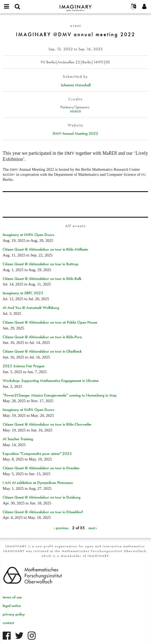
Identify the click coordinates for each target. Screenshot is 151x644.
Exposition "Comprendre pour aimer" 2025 (37, 454)
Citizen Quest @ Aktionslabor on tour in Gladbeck (42, 351)
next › (93, 528)
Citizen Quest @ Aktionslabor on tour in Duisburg (42, 497)
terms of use (12, 597)
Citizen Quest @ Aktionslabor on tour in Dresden (41, 468)
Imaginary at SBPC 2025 (23, 293)
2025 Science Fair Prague (24, 366)
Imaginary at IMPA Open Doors (28, 235)
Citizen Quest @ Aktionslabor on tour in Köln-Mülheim (45, 249)
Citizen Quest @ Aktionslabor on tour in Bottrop (40, 264)
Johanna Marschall (76, 85)
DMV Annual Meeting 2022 (75, 133)
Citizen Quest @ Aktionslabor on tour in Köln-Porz (42, 337)
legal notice (12, 606)
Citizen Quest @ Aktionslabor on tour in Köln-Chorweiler (47, 424)
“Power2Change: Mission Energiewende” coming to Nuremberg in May (60, 395)
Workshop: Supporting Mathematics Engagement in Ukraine (51, 381)
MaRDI (75, 111)
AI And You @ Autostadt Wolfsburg (31, 308)
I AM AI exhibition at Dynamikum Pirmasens (38, 483)
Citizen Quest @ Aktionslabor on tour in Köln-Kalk (42, 279)
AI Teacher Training (18, 439)
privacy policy (14, 614)
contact (8, 623)
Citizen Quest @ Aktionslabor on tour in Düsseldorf (43, 512)
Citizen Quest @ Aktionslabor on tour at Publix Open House (50, 322)
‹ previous (61, 528)
